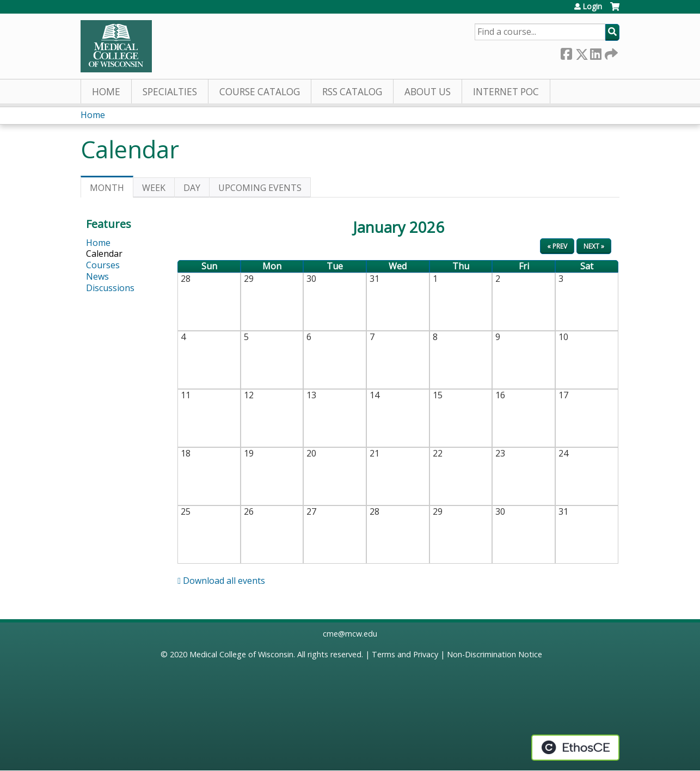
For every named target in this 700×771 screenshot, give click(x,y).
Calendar (104, 254)
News (97, 276)
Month (112, 190)
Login (592, 7)
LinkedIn (595, 52)
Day (192, 188)
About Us (428, 92)
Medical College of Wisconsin (241, 654)
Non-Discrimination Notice (495, 654)
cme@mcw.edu (350, 634)
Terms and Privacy (405, 654)
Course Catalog (260, 92)
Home (106, 92)
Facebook (566, 52)
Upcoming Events (260, 188)
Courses (103, 265)
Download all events (221, 581)
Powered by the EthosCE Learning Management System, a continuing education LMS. (575, 748)
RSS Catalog (352, 92)
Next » (594, 246)
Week (154, 188)
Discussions (110, 288)
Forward (610, 52)
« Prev (557, 246)
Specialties (170, 92)
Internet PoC (506, 92)
